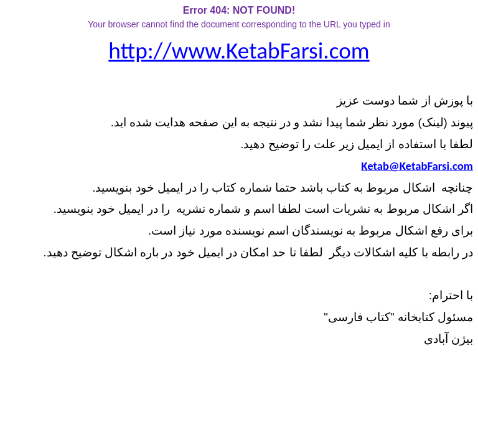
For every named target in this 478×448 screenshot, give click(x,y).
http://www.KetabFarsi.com (239, 50)
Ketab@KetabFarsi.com (417, 166)
